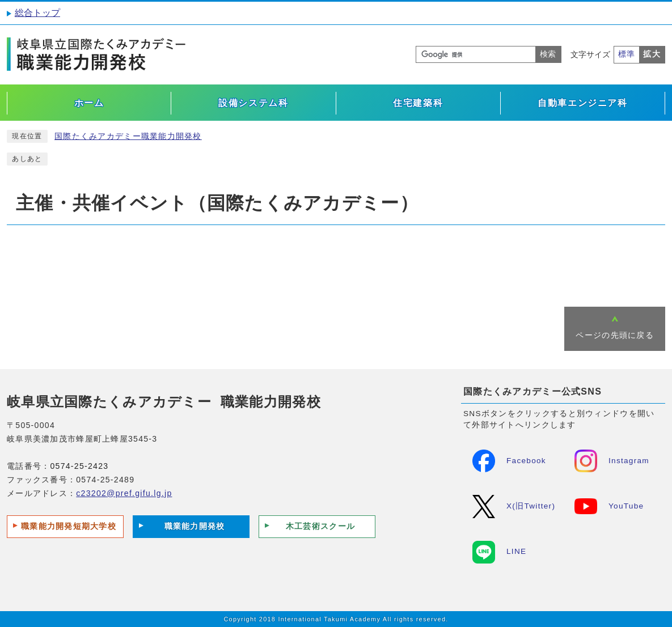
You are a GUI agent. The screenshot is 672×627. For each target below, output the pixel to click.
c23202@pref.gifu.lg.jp (124, 493)
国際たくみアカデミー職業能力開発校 (128, 136)
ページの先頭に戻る (615, 335)
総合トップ (37, 13)
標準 (627, 54)
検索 (548, 54)
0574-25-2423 (79, 466)
